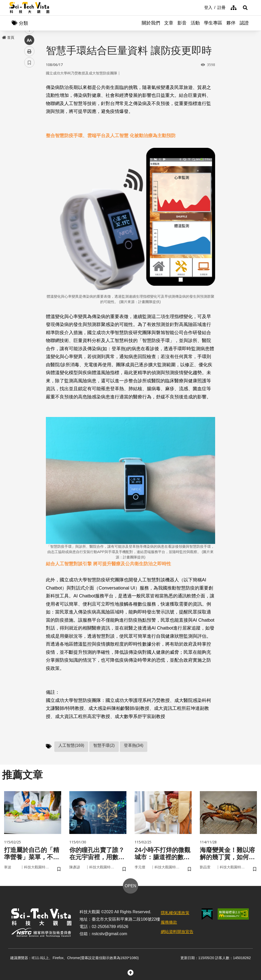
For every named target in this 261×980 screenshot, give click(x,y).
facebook (29, 97)
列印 (29, 142)
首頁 (8, 37)
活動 (195, 23)
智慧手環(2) (104, 745)
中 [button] (29, 131)
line (28, 120)
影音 (182, 23)
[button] (245, 8)
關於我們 (151, 23)
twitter (29, 109)
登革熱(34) (134, 745)
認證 (244, 23)
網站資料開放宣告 (177, 932)
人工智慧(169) (71, 745)
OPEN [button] (130, 886)
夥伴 (231, 23)
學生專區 (213, 23)
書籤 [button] (29, 153)
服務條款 (169, 922)
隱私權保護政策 (175, 913)
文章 (169, 23)
